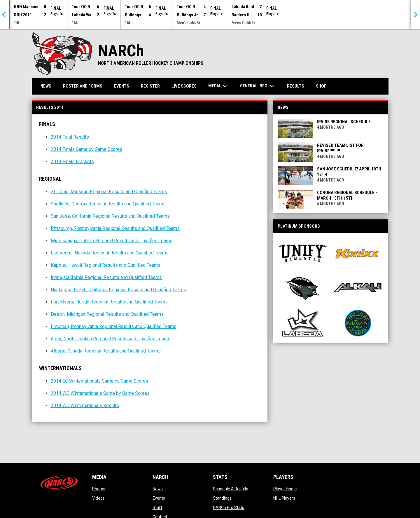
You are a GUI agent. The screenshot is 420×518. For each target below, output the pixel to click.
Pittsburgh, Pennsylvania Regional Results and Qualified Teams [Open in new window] (115, 228)
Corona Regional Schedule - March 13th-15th (347, 195)
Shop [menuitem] (323, 86)
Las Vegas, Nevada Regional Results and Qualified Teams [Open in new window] (110, 253)
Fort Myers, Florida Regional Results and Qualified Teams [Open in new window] (109, 302)
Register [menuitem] (150, 86)
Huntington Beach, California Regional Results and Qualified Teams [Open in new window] (118, 290)
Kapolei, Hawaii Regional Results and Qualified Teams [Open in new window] (106, 265)
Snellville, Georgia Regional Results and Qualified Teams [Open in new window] (108, 204)
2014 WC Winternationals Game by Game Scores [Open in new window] (100, 393)
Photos (99, 489)
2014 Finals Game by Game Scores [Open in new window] (86, 149)
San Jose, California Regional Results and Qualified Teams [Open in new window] (110, 216)
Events (159, 498)
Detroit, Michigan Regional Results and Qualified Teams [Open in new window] (107, 314)
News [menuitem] (46, 86)
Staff (157, 507)
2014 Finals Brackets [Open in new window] (72, 162)
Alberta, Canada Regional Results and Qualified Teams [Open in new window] (106, 351)
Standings (222, 498)
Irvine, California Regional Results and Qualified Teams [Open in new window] (106, 277)
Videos (98, 498)
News (158, 489)
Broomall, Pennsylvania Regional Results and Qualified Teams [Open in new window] (114, 326)
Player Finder (285, 489)
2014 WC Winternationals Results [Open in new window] (85, 405)
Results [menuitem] (296, 86)
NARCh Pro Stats (229, 507)
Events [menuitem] (122, 86)
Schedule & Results (231, 489)
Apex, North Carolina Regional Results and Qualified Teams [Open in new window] (111, 339)
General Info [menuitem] (258, 86)
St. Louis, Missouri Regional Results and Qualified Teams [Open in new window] (109, 192)
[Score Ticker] (210, 15)
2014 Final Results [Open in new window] (70, 137)
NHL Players (284, 498)
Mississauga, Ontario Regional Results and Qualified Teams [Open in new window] (112, 241)
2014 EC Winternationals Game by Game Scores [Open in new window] (99, 381)
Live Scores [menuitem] (184, 86)
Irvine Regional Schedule (344, 122)
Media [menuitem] (218, 86)
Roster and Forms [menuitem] (83, 86)
